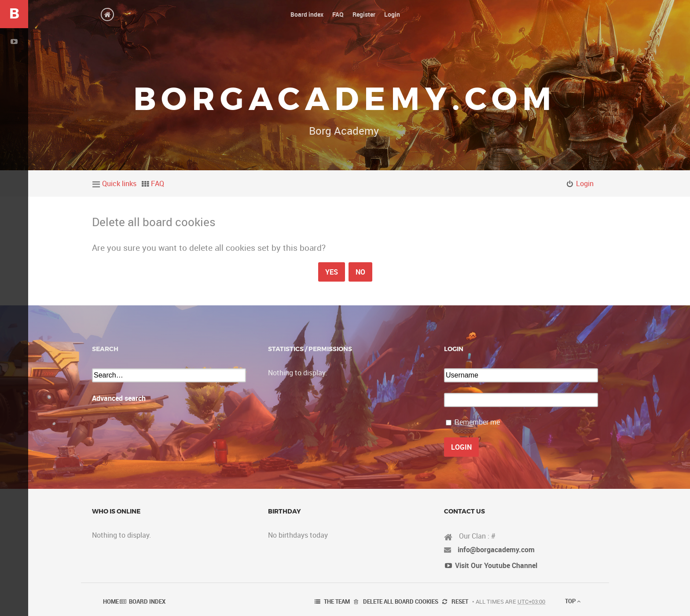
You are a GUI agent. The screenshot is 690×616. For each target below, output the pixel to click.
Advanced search (119, 398)
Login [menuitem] (585, 183)
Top (573, 601)
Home (111, 601)
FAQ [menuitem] (158, 183)
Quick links (119, 183)
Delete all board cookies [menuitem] (401, 601)
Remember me (477, 422)
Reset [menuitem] (460, 601)
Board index (147, 601)
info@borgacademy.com (496, 550)
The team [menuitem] (337, 601)
